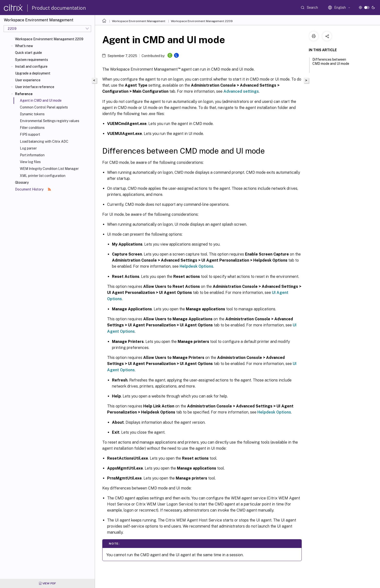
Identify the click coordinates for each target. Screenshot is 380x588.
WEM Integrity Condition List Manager (49, 169)
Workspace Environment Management (139, 21)
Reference (24, 94)
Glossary (22, 182)
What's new (24, 46)
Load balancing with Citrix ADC (44, 141)
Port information (32, 155)
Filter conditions (32, 128)
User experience (28, 80)
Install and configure (31, 66)
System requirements (32, 60)
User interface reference (35, 87)
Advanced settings (241, 91)
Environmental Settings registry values (50, 121)
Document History (33, 189)
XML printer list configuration (43, 176)
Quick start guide (28, 53)
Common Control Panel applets (44, 107)
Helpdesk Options (196, 266)
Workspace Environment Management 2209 (49, 39)
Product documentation (59, 8)
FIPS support (30, 134)
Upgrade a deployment (33, 73)
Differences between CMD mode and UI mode (331, 64)
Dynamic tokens (32, 114)
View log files (30, 162)
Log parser (28, 148)
